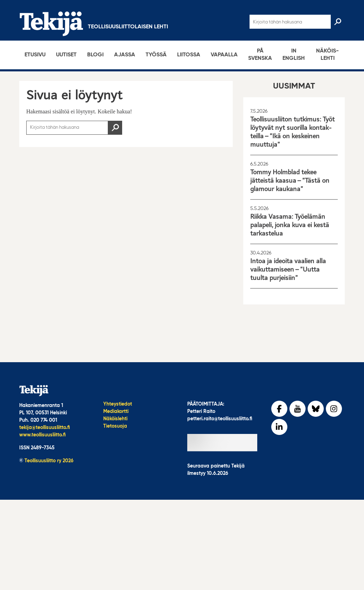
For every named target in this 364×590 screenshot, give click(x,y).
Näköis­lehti (327, 55)
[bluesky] (316, 409)
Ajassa (125, 55)
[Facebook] (279, 409)
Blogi (95, 55)
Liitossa (189, 55)
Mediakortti (116, 412)
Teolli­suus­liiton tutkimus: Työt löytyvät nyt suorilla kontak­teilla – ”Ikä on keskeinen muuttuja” (292, 132)
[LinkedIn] (279, 427)
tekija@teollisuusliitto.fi (45, 428)
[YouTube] (297, 409)
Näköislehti (115, 419)
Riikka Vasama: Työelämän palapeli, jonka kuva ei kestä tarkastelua (290, 225)
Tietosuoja (115, 426)
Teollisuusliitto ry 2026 (49, 461)
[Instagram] (334, 409)
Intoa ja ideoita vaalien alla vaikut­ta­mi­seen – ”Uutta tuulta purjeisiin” (288, 269)
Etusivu (35, 55)
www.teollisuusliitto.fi (43, 435)
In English (294, 55)
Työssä (156, 55)
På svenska (260, 55)
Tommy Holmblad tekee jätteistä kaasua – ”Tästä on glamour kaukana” (290, 181)
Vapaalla (224, 55)
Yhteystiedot (118, 404)
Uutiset (66, 55)
